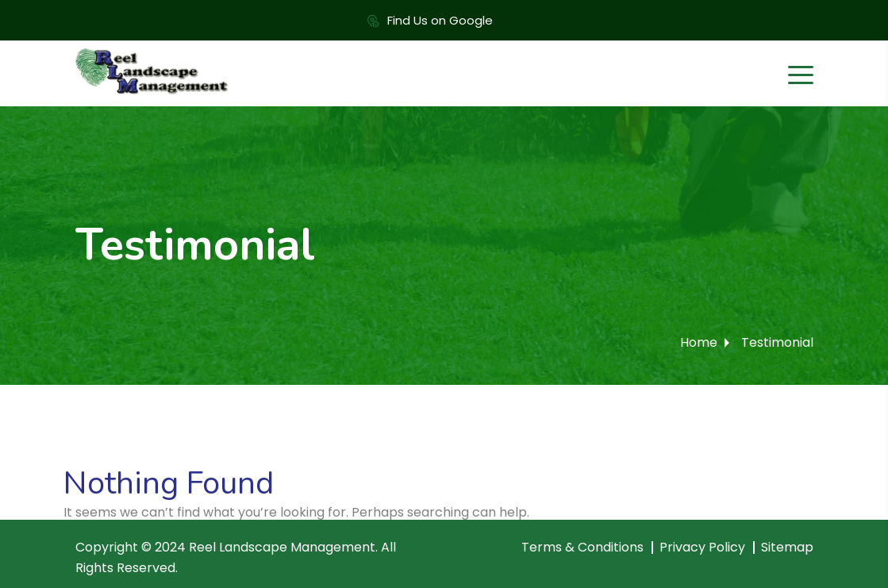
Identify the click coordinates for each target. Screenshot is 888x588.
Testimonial (777, 342)
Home (699, 342)
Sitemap (787, 547)
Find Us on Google (440, 20)
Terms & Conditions (582, 547)
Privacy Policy (702, 547)
